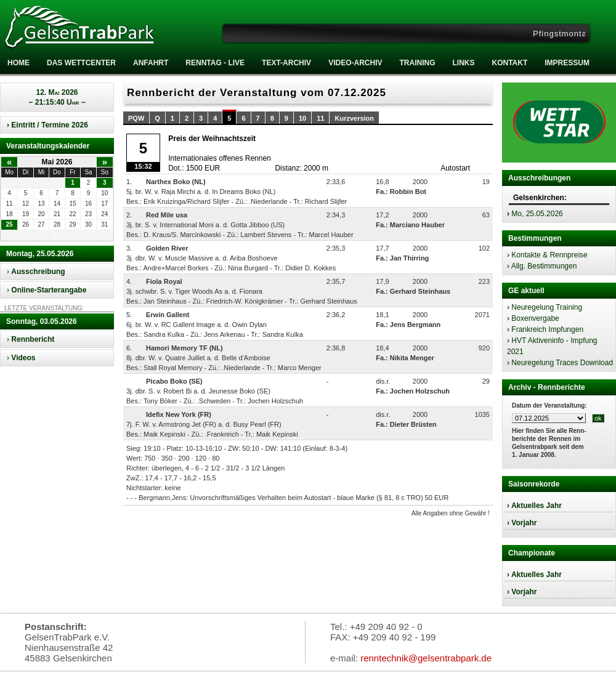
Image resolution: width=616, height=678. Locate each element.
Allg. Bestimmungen (544, 266)
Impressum (567, 63)
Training (417, 63)
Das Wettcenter (81, 63)
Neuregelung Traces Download (562, 363)
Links (463, 63)
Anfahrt (151, 63)
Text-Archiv (286, 63)
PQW (136, 118)
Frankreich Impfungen (547, 329)
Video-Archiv (355, 63)
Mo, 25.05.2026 (537, 214)
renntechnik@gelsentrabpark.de (426, 658)
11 (320, 118)
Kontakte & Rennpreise (549, 255)
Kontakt (509, 63)
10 (302, 118)
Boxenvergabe (535, 318)
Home (18, 63)
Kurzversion (354, 118)
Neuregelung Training (547, 307)
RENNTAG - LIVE (215, 63)
